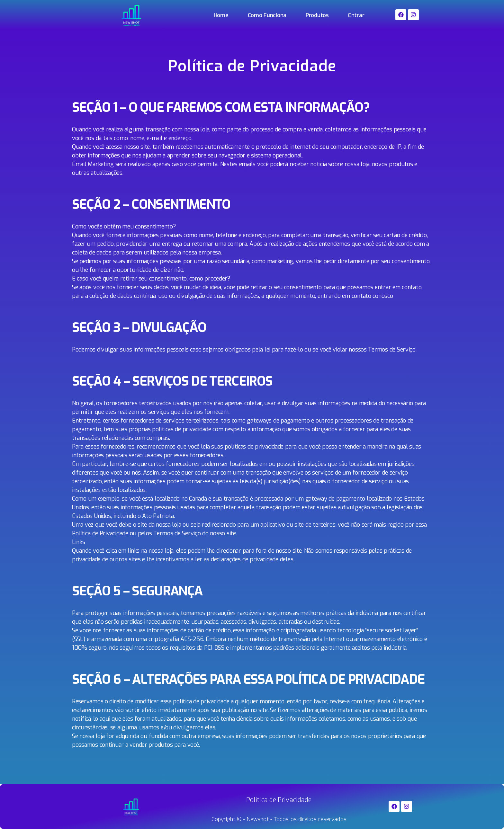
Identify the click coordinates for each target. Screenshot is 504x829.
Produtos (317, 15)
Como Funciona (267, 15)
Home (221, 15)
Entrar (356, 15)
